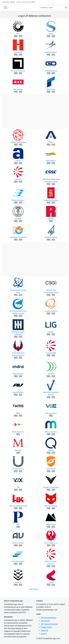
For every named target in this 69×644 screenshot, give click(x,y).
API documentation (49, 618)
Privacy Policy (46, 627)
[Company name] (53, 8)
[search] (65, 8)
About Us (44, 630)
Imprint (44, 634)
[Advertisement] (34, 110)
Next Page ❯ (34, 589)
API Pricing (45, 621)
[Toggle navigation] (5, 7)
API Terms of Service (49, 624)
